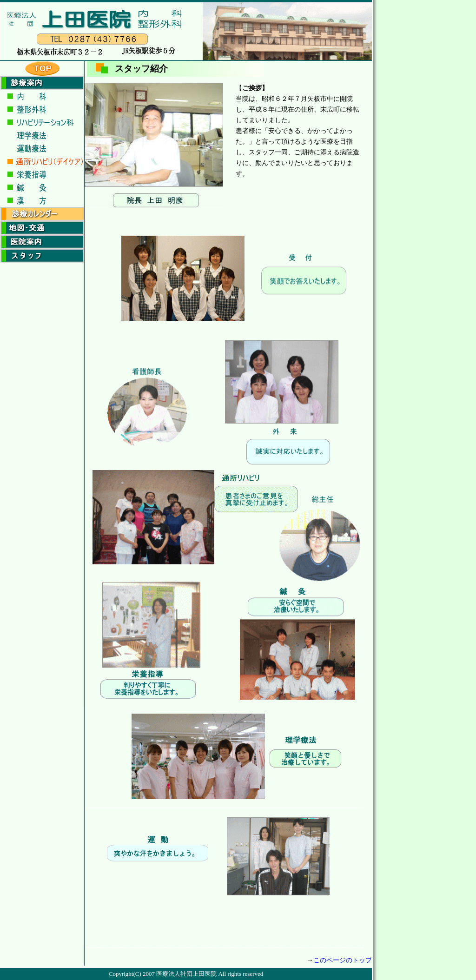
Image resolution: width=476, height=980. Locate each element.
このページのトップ (343, 960)
